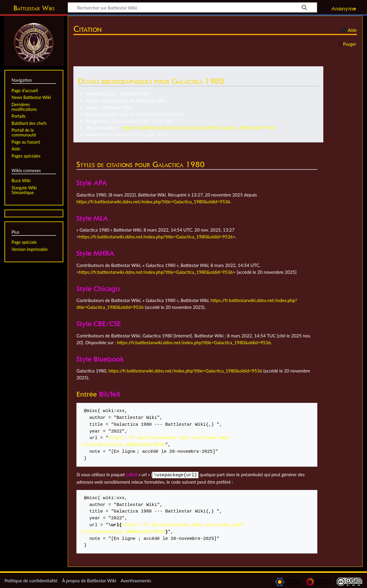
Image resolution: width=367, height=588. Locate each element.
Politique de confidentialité (31, 580)
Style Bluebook (100, 359)
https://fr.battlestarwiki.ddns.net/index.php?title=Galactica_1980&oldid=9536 (199, 128)
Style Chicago (98, 289)
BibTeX (110, 394)
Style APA (92, 183)
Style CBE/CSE (99, 324)
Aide (348, 30)
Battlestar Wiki (34, 8)
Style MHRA (95, 253)
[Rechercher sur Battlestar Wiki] (192, 7)
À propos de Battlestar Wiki (89, 580)
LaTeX (132, 474)
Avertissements (136, 580)
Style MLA (92, 218)
